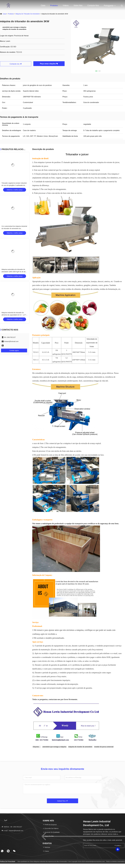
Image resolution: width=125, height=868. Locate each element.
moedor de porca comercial (104, 747)
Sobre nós (78, 6)
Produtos (54, 6)
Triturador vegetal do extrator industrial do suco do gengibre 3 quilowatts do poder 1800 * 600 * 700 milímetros (14, 185)
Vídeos (66, 6)
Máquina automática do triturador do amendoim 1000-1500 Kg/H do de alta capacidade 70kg (14, 272)
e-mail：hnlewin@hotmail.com (12, 831)
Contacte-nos (93, 6)
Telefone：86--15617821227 (12, 827)
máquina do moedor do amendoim (80, 747)
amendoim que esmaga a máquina (54, 747)
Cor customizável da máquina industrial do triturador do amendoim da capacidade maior (14, 228)
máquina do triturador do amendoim (27, 14)
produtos (11, 14)
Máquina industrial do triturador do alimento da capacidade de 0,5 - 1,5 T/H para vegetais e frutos (15, 315)
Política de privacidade (8, 861)
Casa (43, 6)
